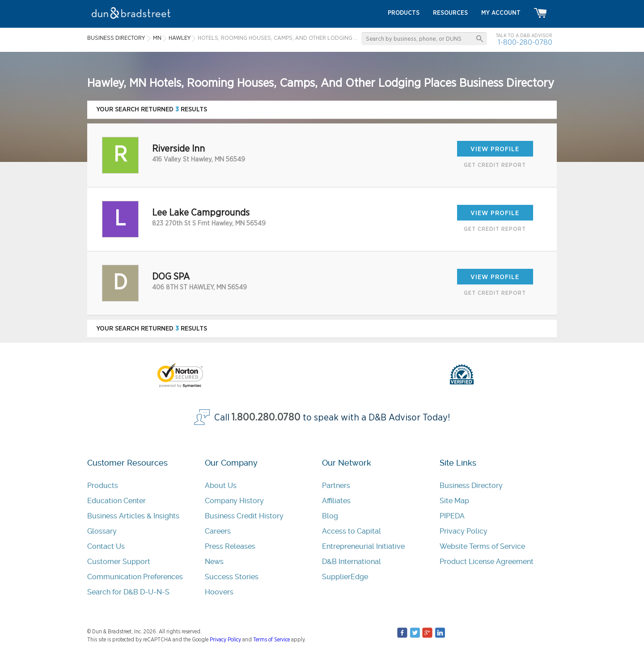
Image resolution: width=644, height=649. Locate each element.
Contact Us (106, 546)
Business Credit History (244, 516)
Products (103, 486)
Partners (336, 486)
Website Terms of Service (482, 546)
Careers (218, 531)
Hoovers (219, 592)
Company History (234, 501)
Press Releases (230, 546)
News (214, 562)
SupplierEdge (345, 577)
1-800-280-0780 (525, 42)
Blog (330, 516)
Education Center (117, 501)
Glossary (102, 531)
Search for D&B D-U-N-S (128, 592)
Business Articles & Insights (133, 516)
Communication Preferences (135, 577)
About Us (221, 486)
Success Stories (232, 577)
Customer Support (119, 562)
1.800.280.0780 (266, 418)
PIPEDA (452, 516)
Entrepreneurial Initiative (363, 546)
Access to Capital (352, 531)
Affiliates (336, 501)
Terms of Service (271, 640)
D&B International (352, 562)
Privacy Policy (464, 531)
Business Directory (471, 486)
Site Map (454, 501)
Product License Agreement (487, 562)
